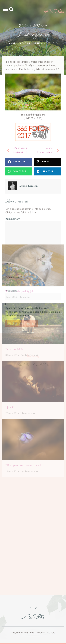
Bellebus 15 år (14, 241)
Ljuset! (10, 300)
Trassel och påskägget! (20, 183)
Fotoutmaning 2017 (29, 26)
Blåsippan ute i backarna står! (25, 358)
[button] (5, 9)
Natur (44, 26)
